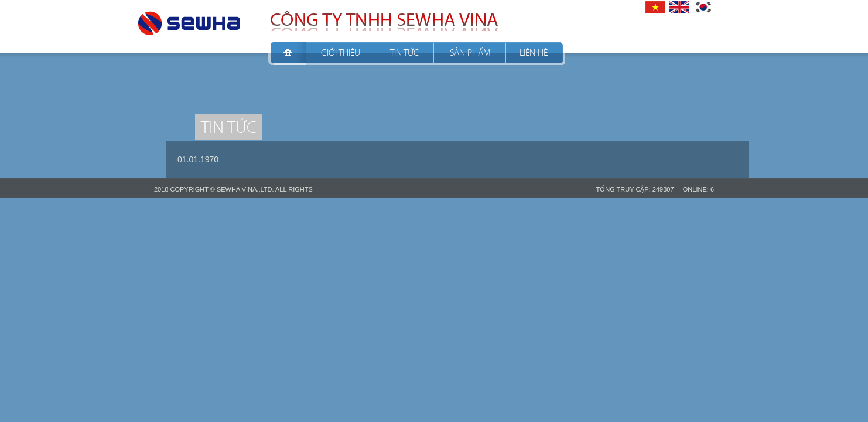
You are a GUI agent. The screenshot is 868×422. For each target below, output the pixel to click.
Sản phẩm (470, 52)
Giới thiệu (341, 52)
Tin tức (404, 52)
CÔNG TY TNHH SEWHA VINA (189, 20)
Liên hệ (534, 52)
